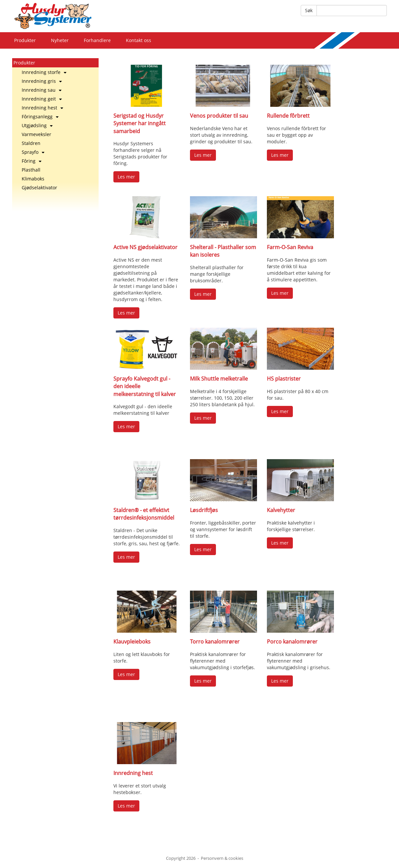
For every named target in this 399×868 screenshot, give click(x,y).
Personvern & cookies (222, 858)
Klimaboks (33, 179)
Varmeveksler (36, 134)
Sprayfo (33, 152)
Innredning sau (42, 90)
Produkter (25, 40)
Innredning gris (42, 81)
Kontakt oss (139, 40)
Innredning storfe (44, 72)
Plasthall (31, 170)
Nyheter (60, 40)
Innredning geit (42, 99)
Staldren (31, 143)
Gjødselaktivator (39, 188)
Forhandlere (97, 40)
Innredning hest (42, 108)
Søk (309, 10)
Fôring (32, 161)
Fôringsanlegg (40, 117)
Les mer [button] (126, 177)
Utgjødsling (37, 125)
